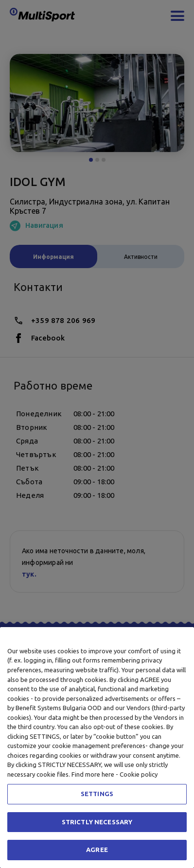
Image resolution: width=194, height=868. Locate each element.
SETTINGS (97, 794)
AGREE (97, 850)
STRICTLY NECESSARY (97, 822)
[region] (97, 748)
